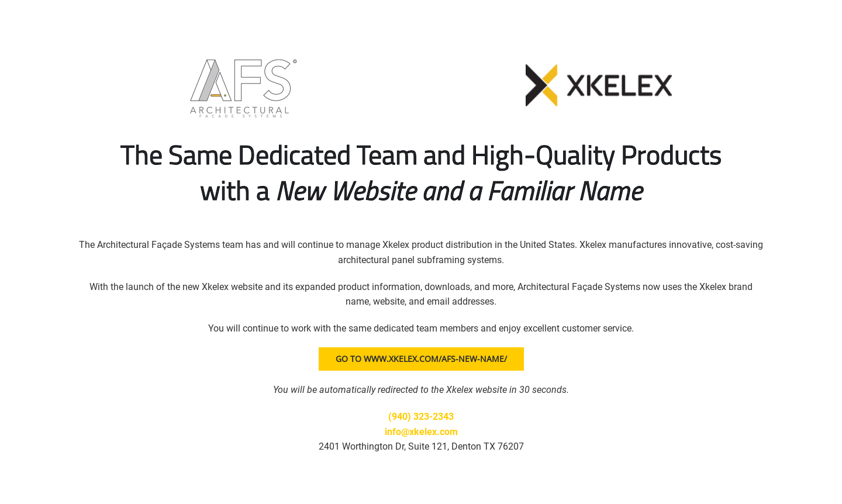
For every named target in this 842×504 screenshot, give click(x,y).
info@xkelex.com (421, 432)
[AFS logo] (243, 57)
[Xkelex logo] (599, 69)
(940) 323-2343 (421, 417)
